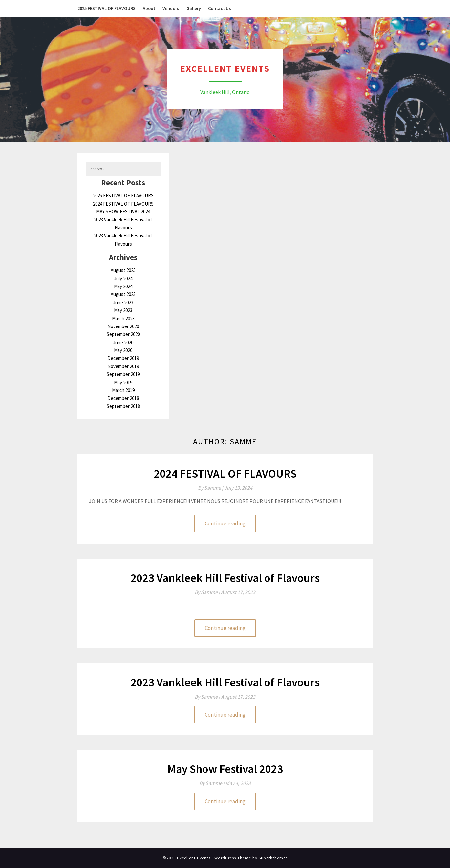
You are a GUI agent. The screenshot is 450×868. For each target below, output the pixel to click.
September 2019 (123, 374)
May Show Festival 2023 (225, 769)
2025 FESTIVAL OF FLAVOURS (107, 8)
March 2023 (123, 318)
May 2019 (123, 382)
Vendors (171, 8)
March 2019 (123, 390)
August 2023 (123, 294)
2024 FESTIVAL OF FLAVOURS (123, 204)
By (211, 488)
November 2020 (123, 326)
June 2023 (123, 302)
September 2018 (123, 406)
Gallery (194, 8)
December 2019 (123, 358)
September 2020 (123, 334)
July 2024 (123, 278)
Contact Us (220, 8)
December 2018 (123, 398)
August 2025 (123, 270)
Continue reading (225, 523)
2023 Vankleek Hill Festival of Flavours (225, 578)
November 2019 (123, 366)
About (149, 8)
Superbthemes (273, 858)
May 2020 (123, 350)
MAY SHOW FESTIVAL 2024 (123, 212)
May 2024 (123, 286)
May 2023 (123, 310)
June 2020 (123, 342)
